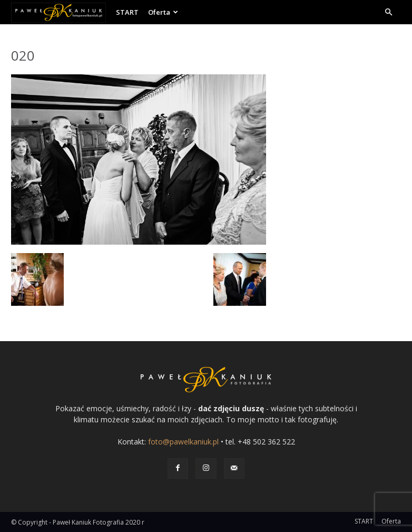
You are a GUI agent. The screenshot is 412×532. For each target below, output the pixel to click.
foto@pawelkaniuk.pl (183, 442)
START (127, 12)
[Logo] (61, 12)
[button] (388, 12)
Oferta (163, 12)
